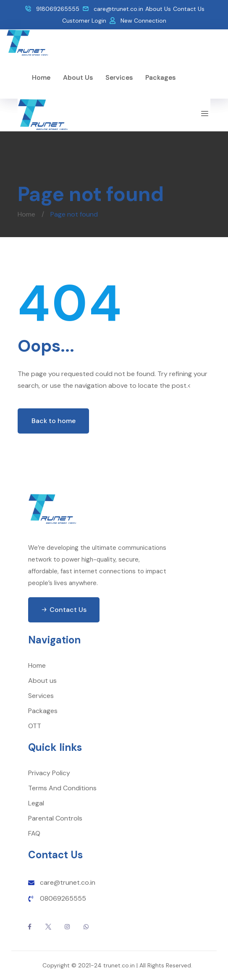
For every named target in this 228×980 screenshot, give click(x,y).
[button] (64, 610)
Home (26, 214)
